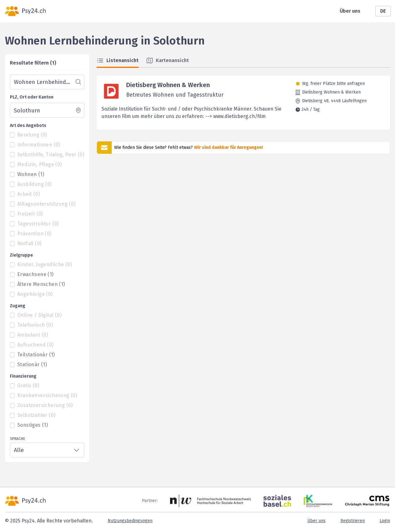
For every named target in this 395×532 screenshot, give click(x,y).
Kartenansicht (167, 61)
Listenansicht (118, 61)
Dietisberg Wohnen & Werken (168, 85)
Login (385, 521)
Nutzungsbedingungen (130, 521)
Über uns (350, 11)
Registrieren (353, 521)
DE (383, 11)
